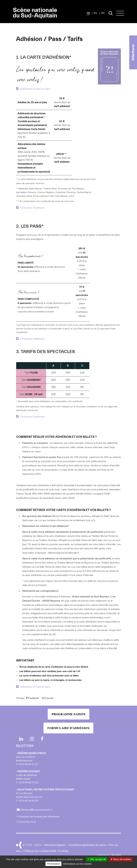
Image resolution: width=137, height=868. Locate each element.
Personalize (54, 864)
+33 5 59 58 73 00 (28, 783)
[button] (88, 13)
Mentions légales (55, 845)
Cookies (63, 851)
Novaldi (116, 855)
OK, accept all (97, 859)
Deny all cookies (121, 859)
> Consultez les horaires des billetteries (38, 817)
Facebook (32, 698)
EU (95, 13)
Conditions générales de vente (87, 845)
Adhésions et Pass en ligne (35, 89)
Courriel (48, 698)
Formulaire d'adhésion (32, 208)
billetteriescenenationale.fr (36, 810)
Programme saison (68, 714)
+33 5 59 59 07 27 (28, 764)
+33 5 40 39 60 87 (28, 801)
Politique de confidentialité (40, 851)
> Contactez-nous (26, 822)
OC (103, 13)
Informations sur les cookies (77, 864)
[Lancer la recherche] (111, 13)
